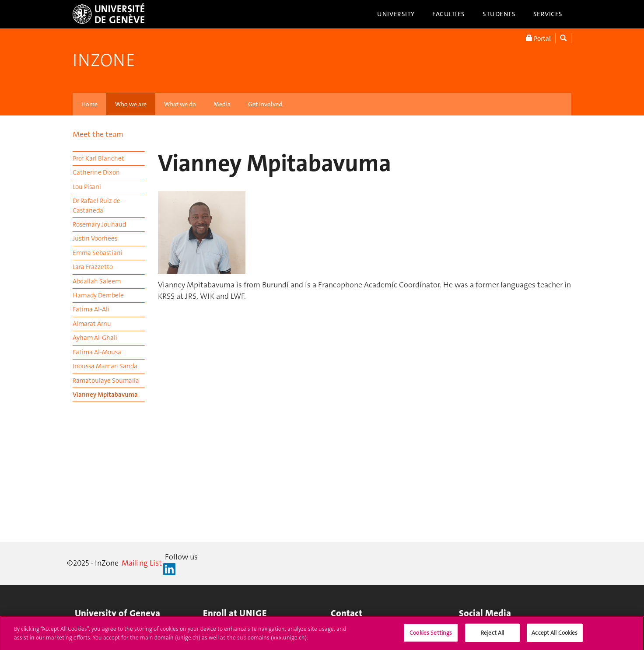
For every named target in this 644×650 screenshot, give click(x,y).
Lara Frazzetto (93, 267)
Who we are (131, 104)
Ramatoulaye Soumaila (106, 381)
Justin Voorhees (95, 238)
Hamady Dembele (98, 295)
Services (548, 14)
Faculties (449, 14)
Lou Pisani (87, 187)
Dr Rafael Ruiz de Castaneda (96, 205)
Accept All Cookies (555, 635)
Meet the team (98, 134)
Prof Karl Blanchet (98, 158)
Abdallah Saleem (97, 281)
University (396, 14)
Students (499, 14)
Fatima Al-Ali (91, 309)
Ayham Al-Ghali (95, 338)
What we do (180, 104)
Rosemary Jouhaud (99, 224)
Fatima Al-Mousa (97, 352)
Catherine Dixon (96, 172)
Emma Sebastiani (98, 253)
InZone (104, 60)
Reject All (492, 635)
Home (89, 104)
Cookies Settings (431, 635)
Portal (538, 38)
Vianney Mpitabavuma (105, 395)
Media (222, 104)
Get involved (265, 104)
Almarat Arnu (92, 324)
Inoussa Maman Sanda (105, 366)
